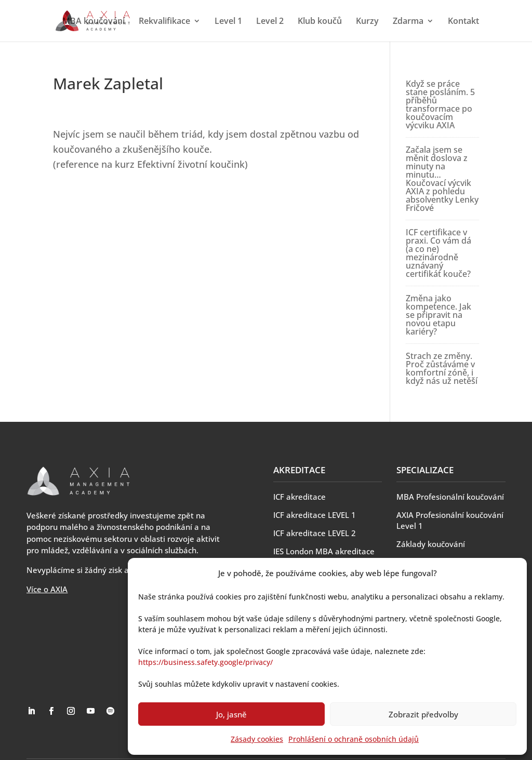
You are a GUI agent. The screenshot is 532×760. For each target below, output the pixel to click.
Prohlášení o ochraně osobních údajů (354, 739)
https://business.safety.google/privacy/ (205, 662)
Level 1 (228, 22)
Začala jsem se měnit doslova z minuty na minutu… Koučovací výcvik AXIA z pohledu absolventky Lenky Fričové (442, 179)
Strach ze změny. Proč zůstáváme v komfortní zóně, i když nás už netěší (442, 368)
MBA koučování (94, 22)
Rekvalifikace (164, 22)
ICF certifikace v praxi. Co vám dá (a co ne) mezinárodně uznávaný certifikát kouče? (438, 253)
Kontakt (463, 22)
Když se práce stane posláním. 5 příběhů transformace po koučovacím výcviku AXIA (440, 104)
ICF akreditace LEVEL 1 (315, 515)
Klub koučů (320, 22)
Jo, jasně (231, 714)
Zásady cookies (257, 739)
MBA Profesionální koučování (450, 497)
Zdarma (408, 22)
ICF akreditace (300, 497)
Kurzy (367, 22)
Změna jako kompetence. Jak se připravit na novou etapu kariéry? (438, 315)
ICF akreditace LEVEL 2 (315, 533)
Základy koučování (431, 544)
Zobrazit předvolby (423, 714)
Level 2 (270, 22)
